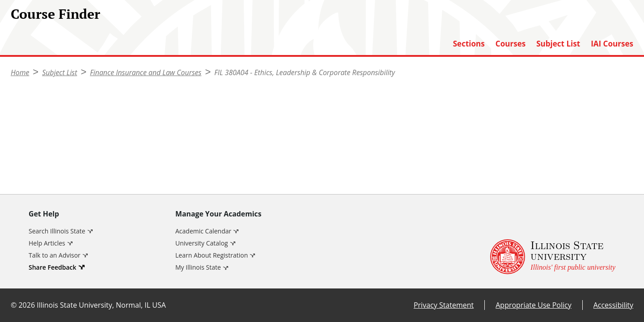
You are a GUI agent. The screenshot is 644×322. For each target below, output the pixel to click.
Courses (511, 44)
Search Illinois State (57, 231)
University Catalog (202, 243)
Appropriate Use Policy (533, 305)
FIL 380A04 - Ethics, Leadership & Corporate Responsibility (305, 72)
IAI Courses (612, 44)
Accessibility (613, 305)
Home (20, 72)
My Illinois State (198, 267)
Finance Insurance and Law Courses (146, 72)
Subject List (558, 44)
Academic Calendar (203, 231)
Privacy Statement (444, 305)
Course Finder (55, 14)
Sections (469, 44)
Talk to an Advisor (55, 255)
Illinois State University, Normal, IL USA (101, 305)
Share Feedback (53, 267)
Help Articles (47, 243)
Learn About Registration (212, 255)
